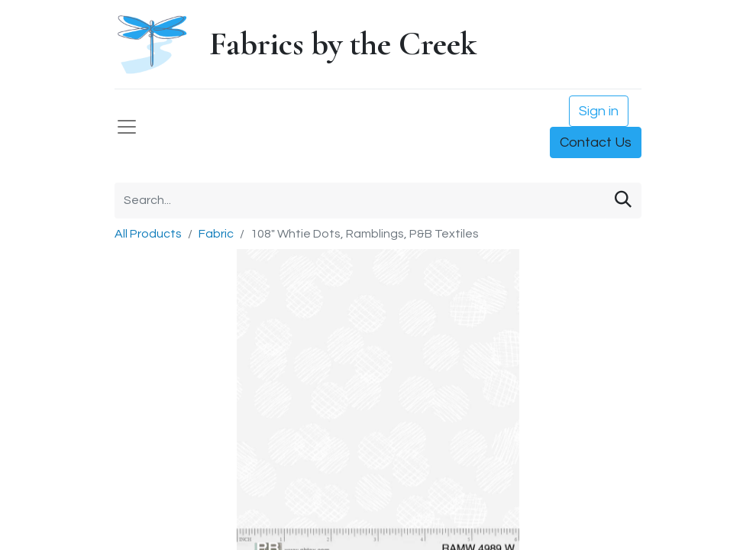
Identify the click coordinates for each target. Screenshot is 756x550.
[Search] (623, 201)
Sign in (599, 111)
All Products (148, 234)
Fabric (216, 234)
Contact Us (596, 142)
